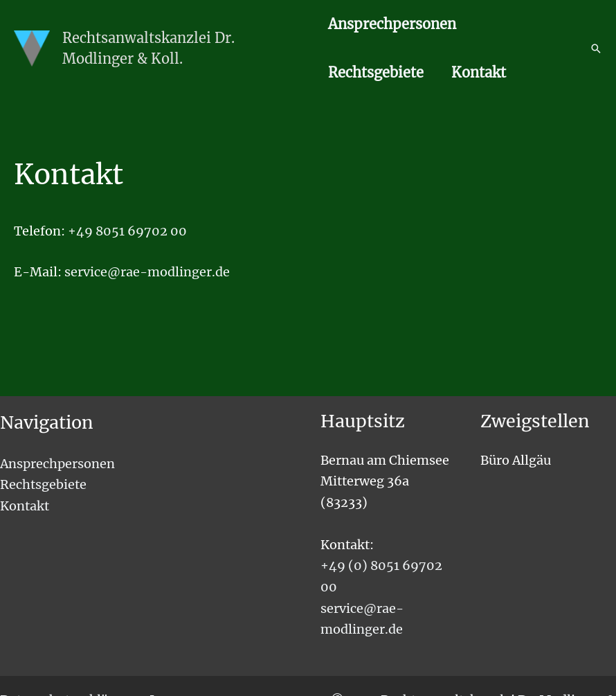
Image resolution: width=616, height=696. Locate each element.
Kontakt (479, 72)
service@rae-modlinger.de (147, 272)
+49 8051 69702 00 (127, 231)
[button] (596, 48)
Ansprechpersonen (392, 24)
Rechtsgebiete (376, 72)
